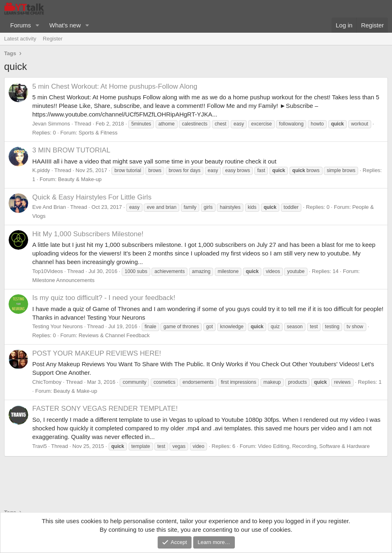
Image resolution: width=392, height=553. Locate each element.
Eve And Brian (49, 207)
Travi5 (40, 446)
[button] (38, 25)
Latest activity (20, 39)
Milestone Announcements (63, 280)
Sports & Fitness (98, 133)
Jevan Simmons (51, 124)
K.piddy (41, 170)
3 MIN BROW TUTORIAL (71, 150)
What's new (65, 25)
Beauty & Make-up (80, 179)
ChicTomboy (47, 382)
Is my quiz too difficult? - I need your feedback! (104, 298)
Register (53, 39)
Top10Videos (48, 271)
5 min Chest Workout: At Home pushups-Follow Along (115, 86)
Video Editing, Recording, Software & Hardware (314, 446)
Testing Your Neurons (58, 326)
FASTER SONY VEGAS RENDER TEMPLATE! (105, 409)
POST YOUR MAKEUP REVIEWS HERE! (97, 353)
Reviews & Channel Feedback (114, 335)
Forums (21, 25)
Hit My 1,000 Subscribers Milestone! (88, 234)
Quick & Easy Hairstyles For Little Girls (92, 197)
